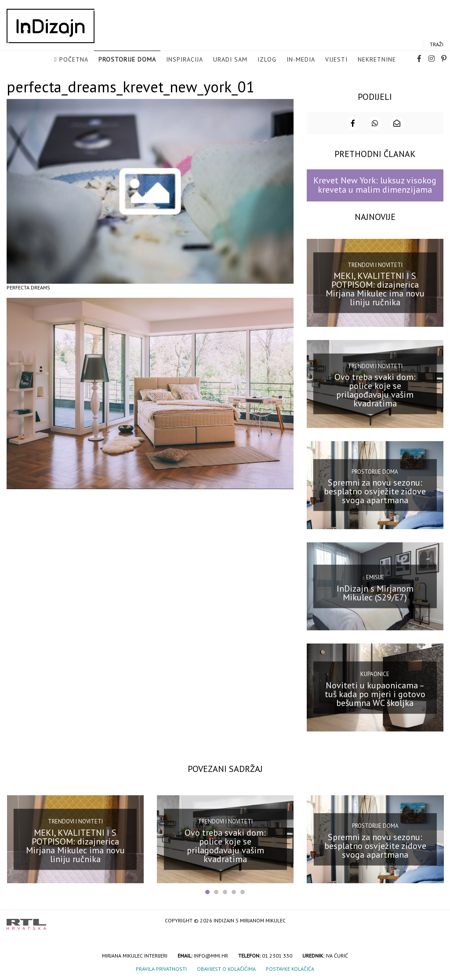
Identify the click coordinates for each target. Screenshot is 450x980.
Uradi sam (230, 60)
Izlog (267, 60)
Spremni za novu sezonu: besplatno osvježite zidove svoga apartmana (375, 491)
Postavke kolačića (290, 968)
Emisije (375, 577)
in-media (301, 60)
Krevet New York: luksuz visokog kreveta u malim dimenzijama (375, 185)
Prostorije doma (127, 60)
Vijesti (336, 60)
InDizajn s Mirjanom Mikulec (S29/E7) (375, 592)
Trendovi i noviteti (375, 264)
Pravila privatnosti (161, 968)
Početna (74, 60)
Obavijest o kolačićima (226, 968)
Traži (437, 45)
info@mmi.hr (211, 955)
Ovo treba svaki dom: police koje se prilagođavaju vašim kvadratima (375, 390)
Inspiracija (185, 60)
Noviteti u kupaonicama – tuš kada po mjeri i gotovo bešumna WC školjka (375, 693)
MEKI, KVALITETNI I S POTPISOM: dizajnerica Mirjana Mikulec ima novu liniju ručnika (375, 289)
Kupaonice (375, 674)
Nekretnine (377, 60)
